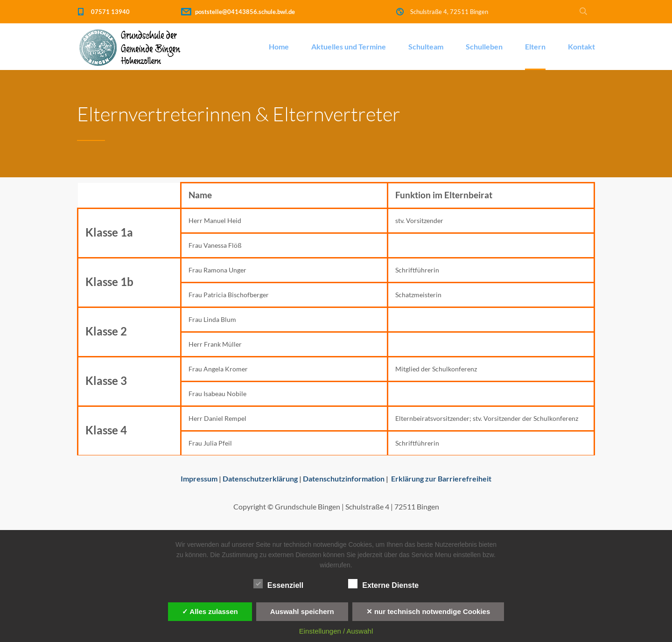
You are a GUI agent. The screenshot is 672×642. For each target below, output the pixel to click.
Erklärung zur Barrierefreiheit (441, 478)
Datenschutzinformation (344, 478)
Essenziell (278, 584)
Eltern (535, 46)
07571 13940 (110, 12)
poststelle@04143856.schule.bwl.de (245, 12)
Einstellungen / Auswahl (336, 631)
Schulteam (426, 46)
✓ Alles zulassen (210, 611)
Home (279, 46)
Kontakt (581, 46)
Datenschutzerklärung (260, 478)
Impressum (199, 478)
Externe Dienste (383, 584)
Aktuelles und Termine (349, 46)
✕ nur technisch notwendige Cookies (428, 611)
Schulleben (484, 46)
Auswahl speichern (302, 611)
